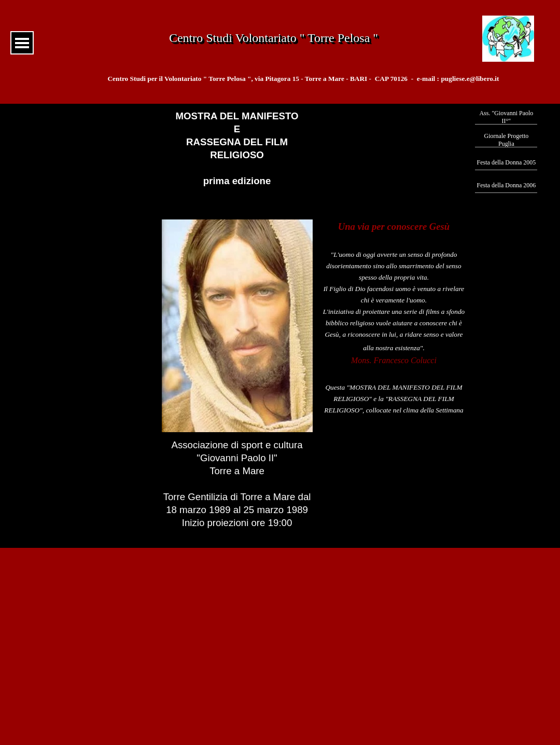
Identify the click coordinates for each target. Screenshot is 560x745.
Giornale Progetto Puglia (507, 140)
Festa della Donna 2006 (507, 185)
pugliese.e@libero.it (470, 79)
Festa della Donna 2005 (507, 162)
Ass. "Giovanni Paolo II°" (506, 117)
